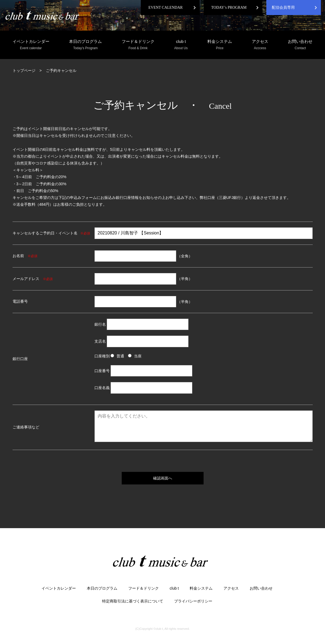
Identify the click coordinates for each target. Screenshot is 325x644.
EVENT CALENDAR (166, 8)
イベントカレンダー (31, 45)
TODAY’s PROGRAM (229, 8)
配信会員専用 (283, 8)
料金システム (220, 45)
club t (181, 45)
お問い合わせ (300, 45)
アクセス (260, 45)
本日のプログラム (85, 45)
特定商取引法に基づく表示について (133, 601)
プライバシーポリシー (193, 601)
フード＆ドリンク (138, 45)
